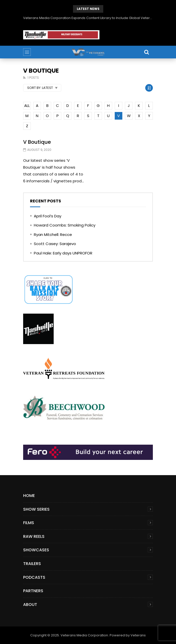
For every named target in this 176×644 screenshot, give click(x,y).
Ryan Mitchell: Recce (53, 235)
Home (29, 496)
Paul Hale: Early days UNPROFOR (63, 253)
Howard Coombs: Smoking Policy (65, 225)
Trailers (32, 564)
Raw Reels (34, 536)
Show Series (36, 509)
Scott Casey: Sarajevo (55, 244)
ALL (27, 106)
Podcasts (34, 577)
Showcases (36, 550)
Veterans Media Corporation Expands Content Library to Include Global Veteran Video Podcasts (88, 18)
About (30, 605)
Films (29, 523)
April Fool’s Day (48, 216)
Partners (33, 591)
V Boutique (37, 142)
